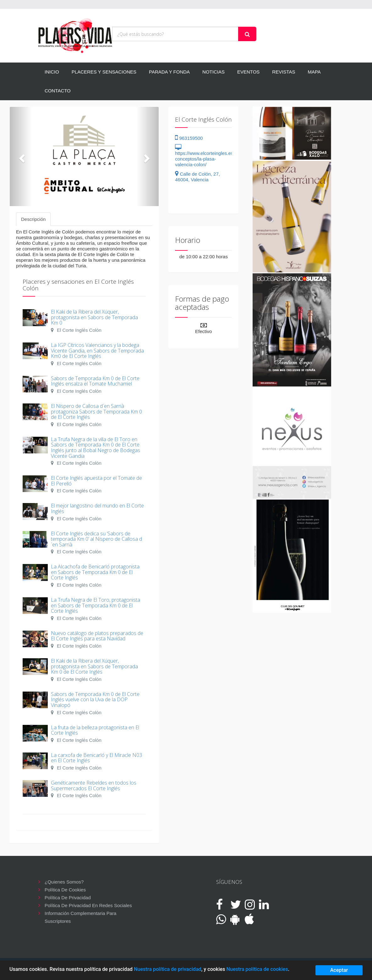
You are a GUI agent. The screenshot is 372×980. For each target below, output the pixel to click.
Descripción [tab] (33, 219)
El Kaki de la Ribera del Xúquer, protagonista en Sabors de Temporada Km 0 (94, 317)
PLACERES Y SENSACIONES (104, 72)
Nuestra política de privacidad (168, 969)
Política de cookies (65, 890)
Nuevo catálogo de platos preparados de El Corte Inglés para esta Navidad (97, 636)
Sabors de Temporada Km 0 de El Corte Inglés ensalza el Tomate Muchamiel (95, 381)
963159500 (189, 138)
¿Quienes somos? (64, 882)
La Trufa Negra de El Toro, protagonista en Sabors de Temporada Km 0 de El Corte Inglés (96, 605)
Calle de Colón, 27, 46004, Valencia (197, 177)
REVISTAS (284, 72)
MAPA (314, 72)
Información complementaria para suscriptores (80, 914)
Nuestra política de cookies (257, 969)
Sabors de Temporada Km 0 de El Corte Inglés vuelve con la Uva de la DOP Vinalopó (95, 700)
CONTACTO (58, 91)
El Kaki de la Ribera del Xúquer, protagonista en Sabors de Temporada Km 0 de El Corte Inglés (94, 666)
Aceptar (339, 970)
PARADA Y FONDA (169, 72)
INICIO (52, 72)
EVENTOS (248, 72)
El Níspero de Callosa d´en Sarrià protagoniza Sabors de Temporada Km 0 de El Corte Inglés (96, 411)
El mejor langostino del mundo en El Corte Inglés (97, 508)
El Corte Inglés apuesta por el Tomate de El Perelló (96, 481)
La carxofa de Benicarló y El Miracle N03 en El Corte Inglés (96, 758)
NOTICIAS (213, 72)
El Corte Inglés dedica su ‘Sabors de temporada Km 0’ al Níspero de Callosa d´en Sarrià (96, 539)
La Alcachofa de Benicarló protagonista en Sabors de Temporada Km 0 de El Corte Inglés (95, 572)
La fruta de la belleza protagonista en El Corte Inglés (95, 730)
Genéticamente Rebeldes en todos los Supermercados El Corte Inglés (94, 786)
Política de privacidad (68, 898)
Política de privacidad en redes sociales (88, 905)
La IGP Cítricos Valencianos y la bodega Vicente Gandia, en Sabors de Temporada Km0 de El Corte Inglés (97, 350)
